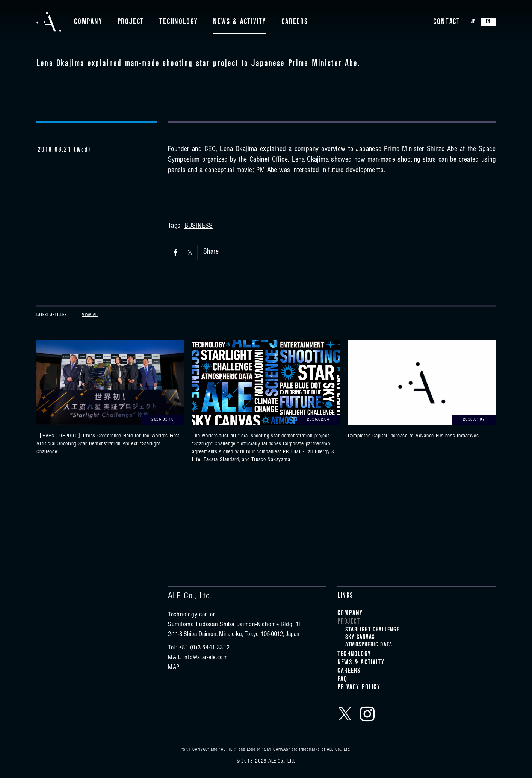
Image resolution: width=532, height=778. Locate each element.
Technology (178, 23)
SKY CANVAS (360, 638)
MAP (174, 668)
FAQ (342, 680)
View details (110, 398)
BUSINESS (199, 227)
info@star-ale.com (206, 658)
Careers (295, 23)
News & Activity (240, 23)
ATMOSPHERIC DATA (369, 645)
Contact (447, 23)
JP (473, 22)
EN (488, 22)
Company (88, 23)
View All (90, 315)
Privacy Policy (359, 688)
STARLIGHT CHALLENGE (372, 630)
